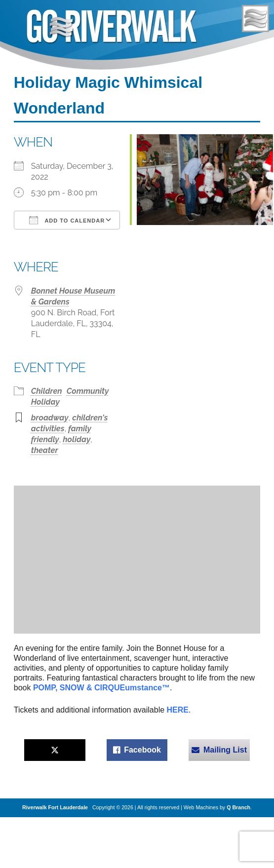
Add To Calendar (67, 220)
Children (47, 391)
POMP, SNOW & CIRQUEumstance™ (101, 688)
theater (45, 450)
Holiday (45, 402)
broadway (50, 418)
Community (88, 391)
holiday (77, 439)
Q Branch (238, 807)
